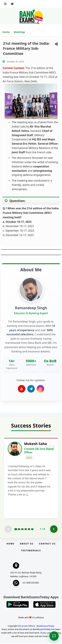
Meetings (20, 32)
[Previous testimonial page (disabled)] (8, 529)
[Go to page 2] (19, 529)
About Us (27, 544)
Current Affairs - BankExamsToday (37, 626)
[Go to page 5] (29, 529)
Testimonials (31, 551)
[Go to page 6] (32, 529)
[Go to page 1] (16, 529)
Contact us (47, 544)
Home (6, 32)
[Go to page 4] (26, 529)
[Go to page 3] (22, 529)
